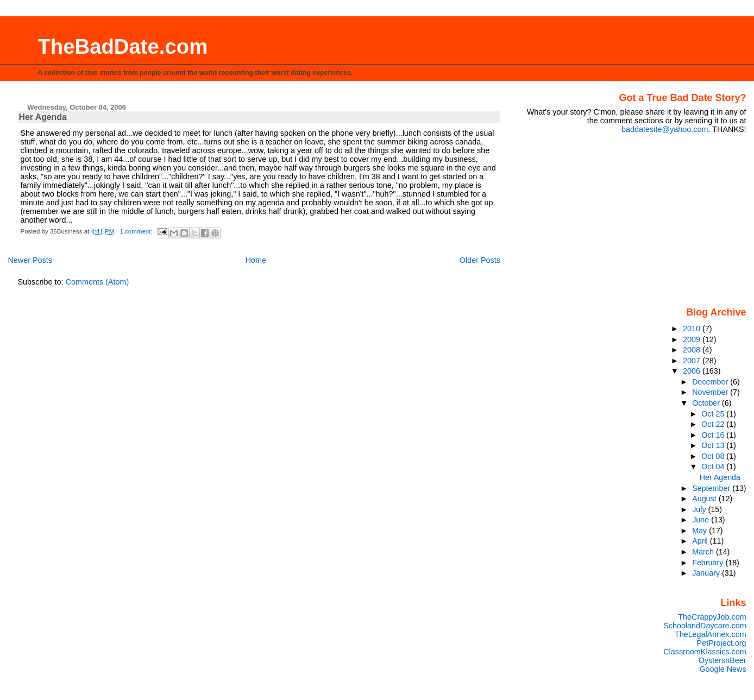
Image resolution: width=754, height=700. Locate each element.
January (707, 573)
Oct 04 (714, 466)
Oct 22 (714, 424)
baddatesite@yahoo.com (665, 129)
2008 (693, 350)
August (705, 499)
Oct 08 (714, 456)
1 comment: (137, 231)
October (707, 403)
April (701, 541)
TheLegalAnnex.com (711, 634)
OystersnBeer (722, 660)
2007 (693, 361)
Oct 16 (714, 435)
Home (256, 260)
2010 (693, 329)
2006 (693, 371)
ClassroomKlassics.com (705, 652)
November (711, 392)
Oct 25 (714, 414)
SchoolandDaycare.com (705, 626)
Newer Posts (30, 260)
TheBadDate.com (122, 46)
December (711, 382)
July (700, 509)
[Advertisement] (678, 219)
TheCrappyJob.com (712, 617)
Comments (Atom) (98, 282)
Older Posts (480, 260)
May (700, 531)
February (709, 563)
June (702, 520)
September (712, 488)
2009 (693, 339)
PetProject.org (722, 643)
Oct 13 (714, 445)
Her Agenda (43, 117)
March (704, 552)
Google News (722, 669)
